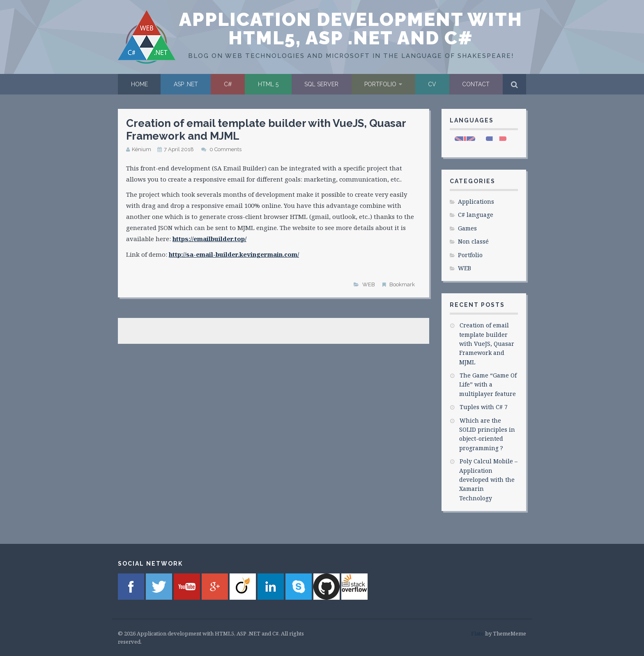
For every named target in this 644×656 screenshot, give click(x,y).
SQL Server (321, 84)
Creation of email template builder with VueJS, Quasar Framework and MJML (487, 344)
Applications (476, 201)
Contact (476, 84)
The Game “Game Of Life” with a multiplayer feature (488, 384)
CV (432, 84)
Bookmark (402, 284)
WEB (369, 284)
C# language (476, 215)
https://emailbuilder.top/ (209, 239)
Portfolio (380, 84)
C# (228, 84)
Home (139, 84)
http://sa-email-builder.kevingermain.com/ (234, 254)
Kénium (141, 149)
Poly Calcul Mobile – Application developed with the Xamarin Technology (488, 480)
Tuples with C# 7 (484, 407)
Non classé (473, 241)
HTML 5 (268, 84)
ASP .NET (186, 84)
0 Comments (225, 149)
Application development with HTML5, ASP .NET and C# (351, 29)
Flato (477, 633)
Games (467, 228)
